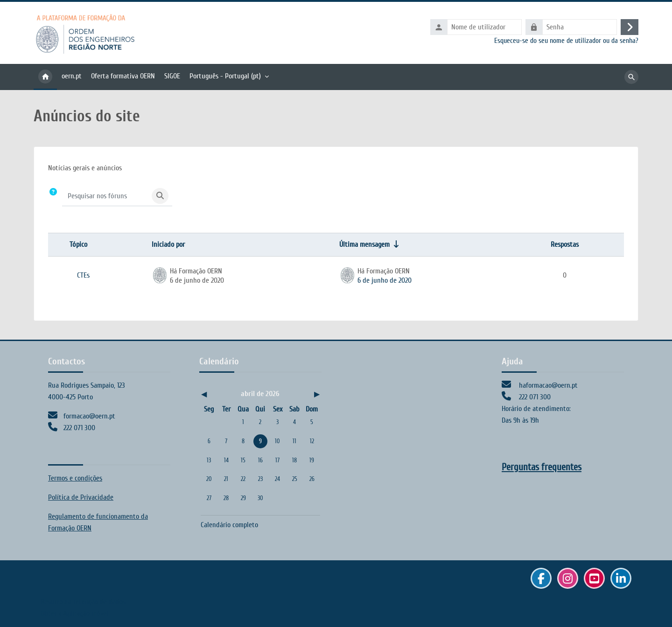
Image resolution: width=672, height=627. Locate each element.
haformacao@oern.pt (548, 385)
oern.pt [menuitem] (72, 76)
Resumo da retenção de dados (83, 602)
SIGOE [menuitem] (172, 76)
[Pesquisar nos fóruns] (105, 196)
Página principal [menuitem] (45, 77)
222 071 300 (79, 428)
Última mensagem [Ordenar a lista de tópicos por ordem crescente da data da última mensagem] (364, 244)
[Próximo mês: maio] (302, 394)
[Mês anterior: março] (219, 394)
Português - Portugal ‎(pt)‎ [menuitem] (225, 76)
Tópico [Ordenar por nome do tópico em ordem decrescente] (78, 244)
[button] (53, 196)
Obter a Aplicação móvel (75, 613)
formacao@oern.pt (89, 416)
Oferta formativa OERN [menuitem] (123, 76)
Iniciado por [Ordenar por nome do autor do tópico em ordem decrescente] (168, 244)
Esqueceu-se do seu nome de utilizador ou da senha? (566, 41)
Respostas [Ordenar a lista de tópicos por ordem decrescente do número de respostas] (565, 244)
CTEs (83, 275)
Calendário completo (229, 525)
